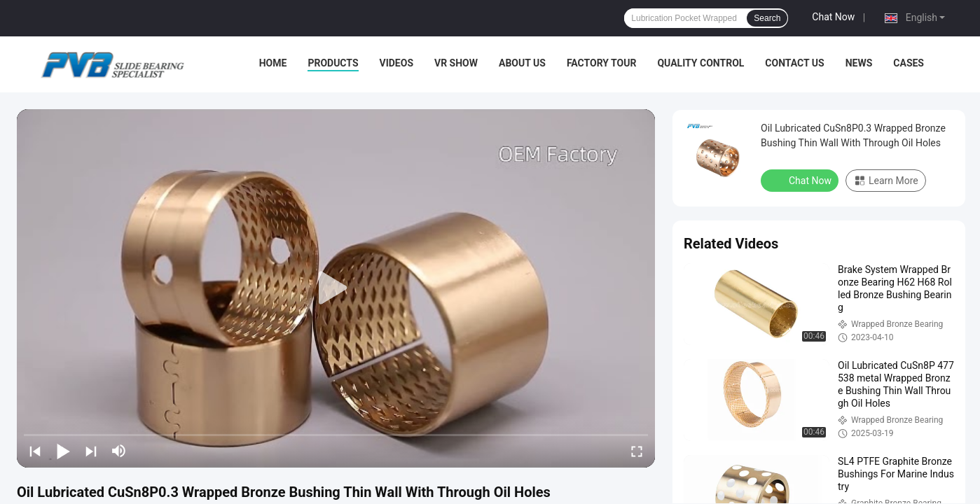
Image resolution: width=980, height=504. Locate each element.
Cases (909, 63)
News (859, 63)
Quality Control (701, 63)
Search (767, 18)
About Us (522, 63)
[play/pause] (63, 451)
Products (333, 63)
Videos (397, 63)
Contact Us (794, 63)
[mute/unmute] (119, 451)
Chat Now (833, 17)
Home (273, 63)
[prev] (35, 451)
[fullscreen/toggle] (637, 451)
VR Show (456, 63)
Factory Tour (602, 63)
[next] (91, 451)
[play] (336, 288)
